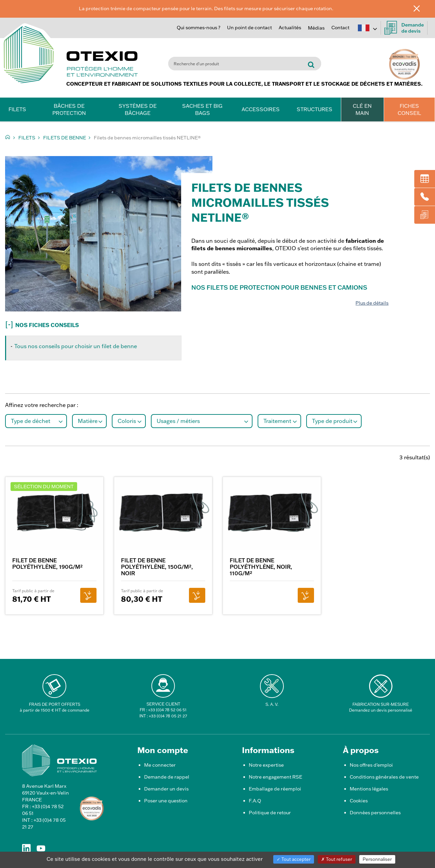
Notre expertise (266, 765)
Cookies (359, 801)
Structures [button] (315, 109)
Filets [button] (17, 109)
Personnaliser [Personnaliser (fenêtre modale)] (377, 859)
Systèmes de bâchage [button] (138, 109)
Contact (340, 28)
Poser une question (166, 801)
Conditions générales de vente (384, 777)
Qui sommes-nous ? (198, 28)
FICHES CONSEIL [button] (409, 109)
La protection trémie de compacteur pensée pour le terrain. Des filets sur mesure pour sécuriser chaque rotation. (206, 8)
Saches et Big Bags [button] (202, 109)
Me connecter (160, 765)
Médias (316, 28)
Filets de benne (65, 138)
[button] (109, 324)
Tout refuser (337, 859)
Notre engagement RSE (275, 777)
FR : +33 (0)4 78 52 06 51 (163, 710)
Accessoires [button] (261, 109)
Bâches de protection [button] (69, 109)
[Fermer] (422, 8)
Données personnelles (375, 813)
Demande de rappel (167, 777)
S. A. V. (272, 704)
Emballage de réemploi (275, 789)
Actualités (290, 28)
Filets (27, 138)
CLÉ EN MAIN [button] (362, 109)
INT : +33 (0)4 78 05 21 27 (163, 716)
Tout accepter (294, 859)
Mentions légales (369, 789)
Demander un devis (166, 789)
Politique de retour (270, 813)
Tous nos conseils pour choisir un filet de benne (76, 346)
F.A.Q (255, 801)
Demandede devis (404, 28)
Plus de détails (372, 303)
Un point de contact (249, 28)
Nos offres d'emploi (371, 765)
